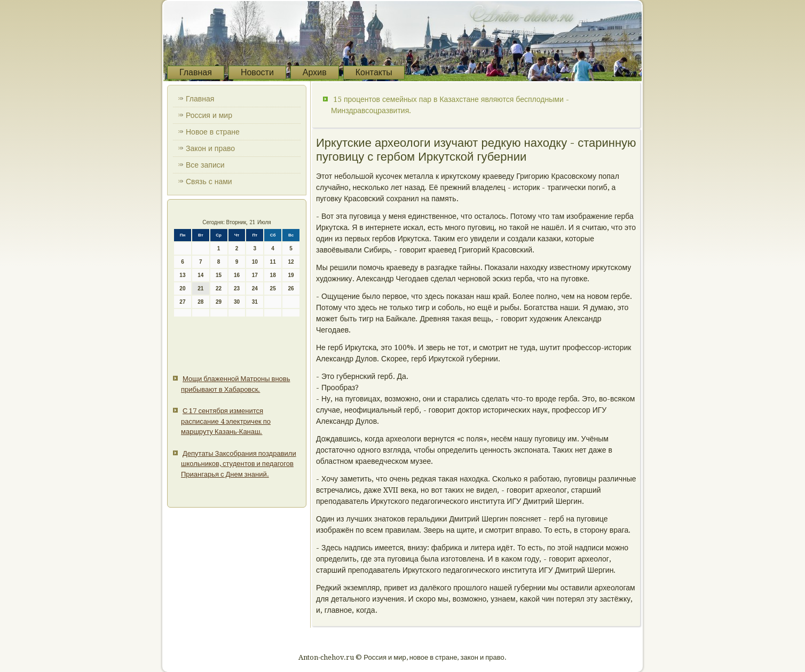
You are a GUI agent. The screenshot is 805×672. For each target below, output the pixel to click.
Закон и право (210, 148)
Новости (257, 72)
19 (291, 275)
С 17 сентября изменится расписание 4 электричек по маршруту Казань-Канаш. (226, 421)
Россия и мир (209, 115)
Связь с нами (209, 181)
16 (237, 275)
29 (219, 302)
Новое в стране (213, 132)
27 (182, 302)
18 (273, 275)
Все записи (205, 165)
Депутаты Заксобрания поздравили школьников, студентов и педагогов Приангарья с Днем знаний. (239, 464)
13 (182, 275)
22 (219, 288)
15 (219, 275)
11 (273, 262)
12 (291, 262)
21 (200, 288)
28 (200, 302)
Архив (315, 72)
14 (200, 275)
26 (291, 288)
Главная (196, 72)
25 (273, 288)
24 (255, 288)
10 (255, 262)
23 (237, 288)
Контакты (374, 72)
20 (182, 288)
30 (237, 302)
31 (255, 302)
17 (255, 275)
